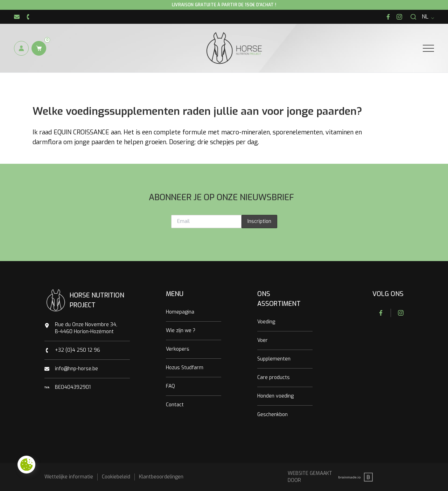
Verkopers (178, 349)
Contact (175, 405)
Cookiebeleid (116, 477)
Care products (274, 377)
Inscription (259, 221)
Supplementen (274, 359)
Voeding (266, 322)
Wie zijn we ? (181, 331)
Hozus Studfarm (185, 368)
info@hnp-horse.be (76, 369)
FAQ (170, 386)
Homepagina (180, 312)
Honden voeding (275, 396)
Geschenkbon (272, 415)
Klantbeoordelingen (161, 477)
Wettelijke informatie (69, 477)
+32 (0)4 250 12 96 (78, 350)
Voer (262, 340)
